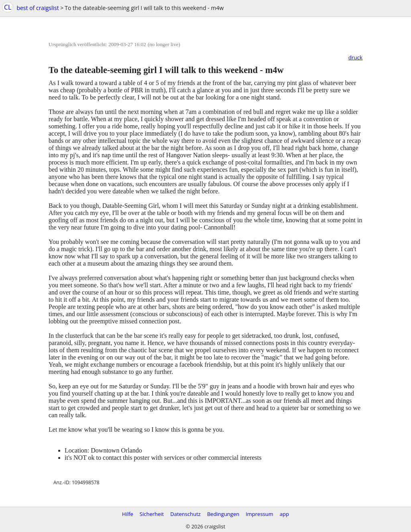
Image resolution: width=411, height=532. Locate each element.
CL (8, 7)
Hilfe (128, 514)
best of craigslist (38, 8)
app (284, 514)
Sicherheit (152, 514)
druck (355, 57)
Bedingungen (223, 514)
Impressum (259, 514)
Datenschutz (185, 514)
